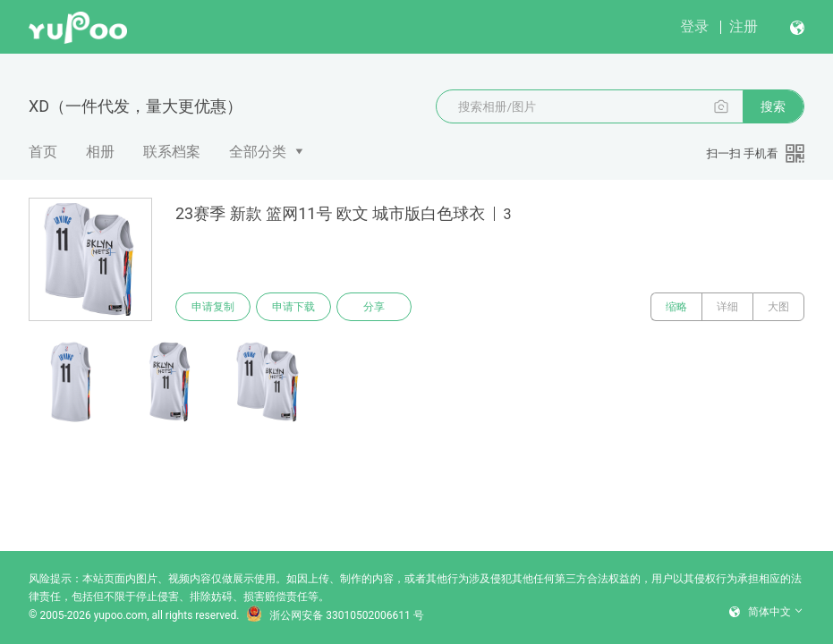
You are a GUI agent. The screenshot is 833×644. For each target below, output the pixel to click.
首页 (43, 152)
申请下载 (293, 307)
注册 (744, 26)
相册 (100, 152)
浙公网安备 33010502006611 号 (335, 615)
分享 (374, 307)
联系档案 (172, 152)
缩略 (676, 307)
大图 (778, 307)
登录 (694, 26)
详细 (727, 307)
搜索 (773, 106)
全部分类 (258, 152)
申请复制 (213, 307)
